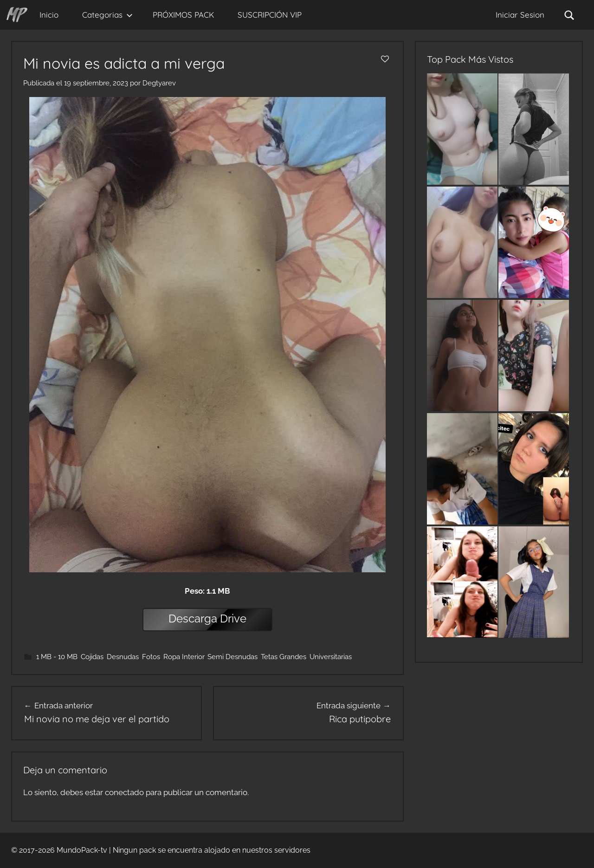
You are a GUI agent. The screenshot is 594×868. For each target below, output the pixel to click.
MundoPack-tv (82, 850)
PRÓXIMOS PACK (183, 15)
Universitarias (331, 657)
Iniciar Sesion (520, 15)
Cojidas (92, 657)
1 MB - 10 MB (57, 657)
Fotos (151, 657)
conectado (124, 792)
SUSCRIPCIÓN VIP (270, 15)
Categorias (107, 15)
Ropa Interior (184, 657)
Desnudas (123, 657)
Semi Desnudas (232, 657)
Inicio (49, 15)
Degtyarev (159, 83)
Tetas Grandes (284, 657)
